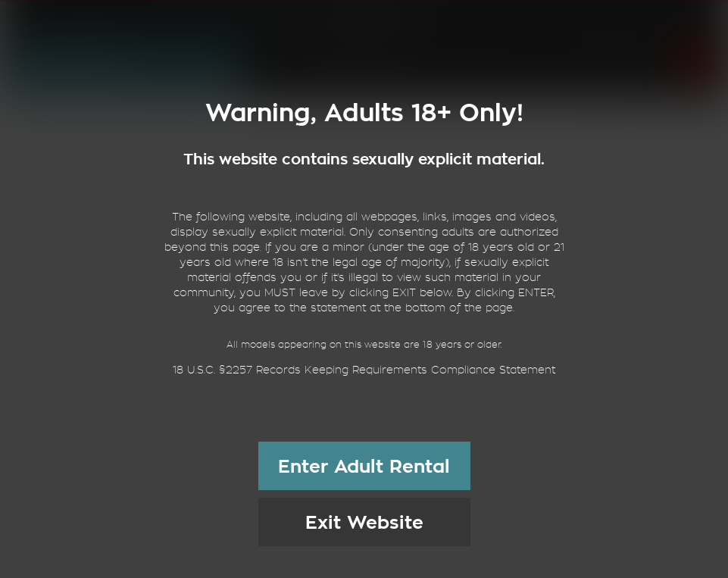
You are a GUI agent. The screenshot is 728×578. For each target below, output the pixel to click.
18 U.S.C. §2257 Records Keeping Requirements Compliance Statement (364, 370)
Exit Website (364, 523)
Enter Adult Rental (364, 467)
